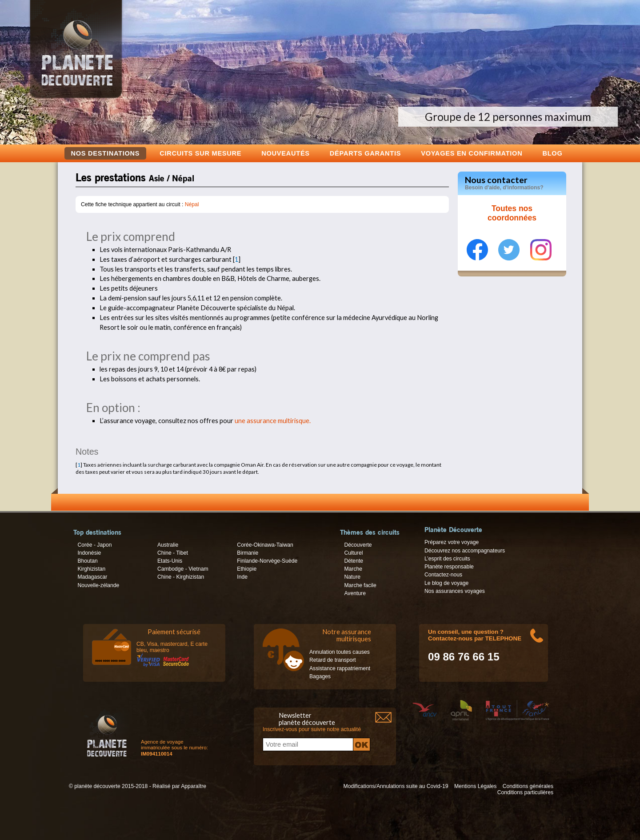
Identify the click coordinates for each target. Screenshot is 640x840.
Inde (242, 577)
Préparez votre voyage (452, 542)
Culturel (353, 553)
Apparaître (194, 786)
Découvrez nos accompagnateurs (465, 551)
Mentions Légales (475, 786)
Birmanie (248, 553)
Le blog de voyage (446, 583)
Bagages (320, 676)
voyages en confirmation (472, 153)
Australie (168, 545)
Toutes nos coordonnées (512, 213)
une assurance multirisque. (273, 421)
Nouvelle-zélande (98, 585)
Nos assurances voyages (455, 591)
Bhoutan (87, 561)
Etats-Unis (170, 561)
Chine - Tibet (173, 553)
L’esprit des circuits (447, 559)
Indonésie (89, 553)
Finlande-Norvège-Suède (267, 561)
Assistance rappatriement (340, 668)
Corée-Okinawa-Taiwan (265, 545)
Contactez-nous (443, 575)
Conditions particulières (525, 792)
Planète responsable (449, 567)
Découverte (358, 545)
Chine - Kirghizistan (181, 577)
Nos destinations (106, 153)
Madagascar (92, 577)
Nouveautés (286, 153)
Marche (353, 569)
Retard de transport (333, 660)
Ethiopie (247, 569)
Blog (552, 153)
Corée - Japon (94, 545)
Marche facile (360, 585)
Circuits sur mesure (200, 153)
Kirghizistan (91, 569)
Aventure (355, 593)
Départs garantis (365, 153)
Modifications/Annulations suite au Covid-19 (396, 786)
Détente (354, 561)
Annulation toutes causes (340, 652)
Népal (192, 204)
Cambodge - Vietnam (183, 569)
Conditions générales (528, 786)
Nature (352, 577)
